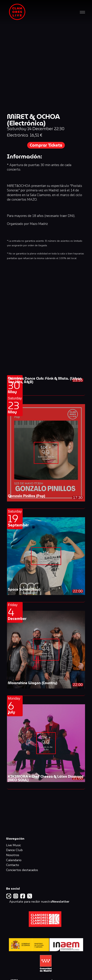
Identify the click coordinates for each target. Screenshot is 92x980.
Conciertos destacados (22, 870)
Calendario (14, 860)
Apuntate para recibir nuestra (39, 902)
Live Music (14, 845)
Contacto (13, 865)
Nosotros (13, 855)
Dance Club (14, 850)
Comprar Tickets (46, 145)
